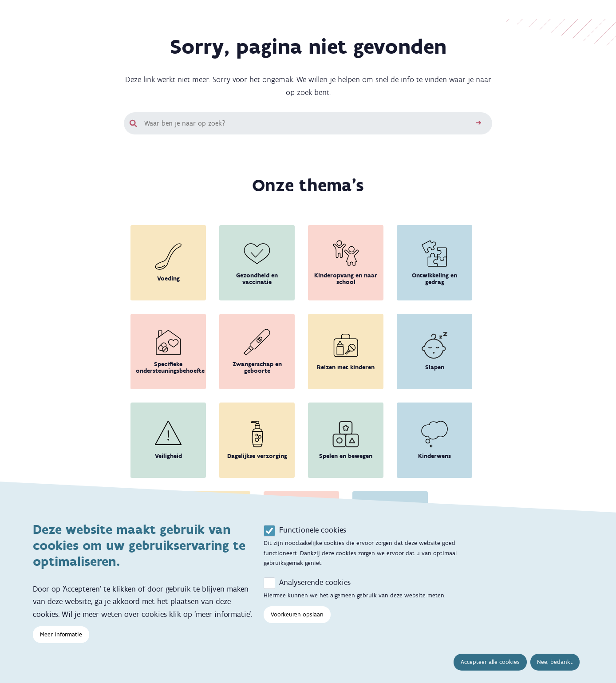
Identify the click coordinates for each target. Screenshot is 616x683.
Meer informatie (61, 646)
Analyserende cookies (315, 593)
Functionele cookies (313, 541)
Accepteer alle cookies (490, 673)
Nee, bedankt (555, 673)
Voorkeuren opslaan (297, 626)
